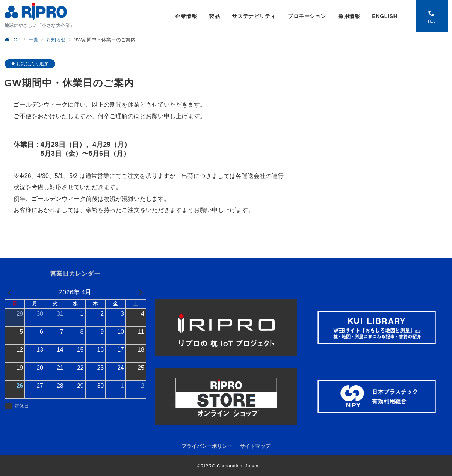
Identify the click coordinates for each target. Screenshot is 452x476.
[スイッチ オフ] (432, 16)
